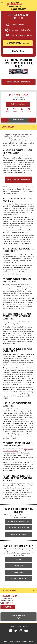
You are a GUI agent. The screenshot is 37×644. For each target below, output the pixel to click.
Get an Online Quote (18, 51)
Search (29, 110)
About (6, 631)
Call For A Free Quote (18, 104)
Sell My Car (11, 634)
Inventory (17, 631)
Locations (13, 616)
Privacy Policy (19, 634)
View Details (8, 607)
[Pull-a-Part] (15, 4)
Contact (31, 631)
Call (22, 110)
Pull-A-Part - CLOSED (18, 95)
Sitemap (27, 634)
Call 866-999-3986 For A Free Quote (18, 43)
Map (7, 110)
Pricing (11, 631)
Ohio (19, 616)
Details (15, 110)
